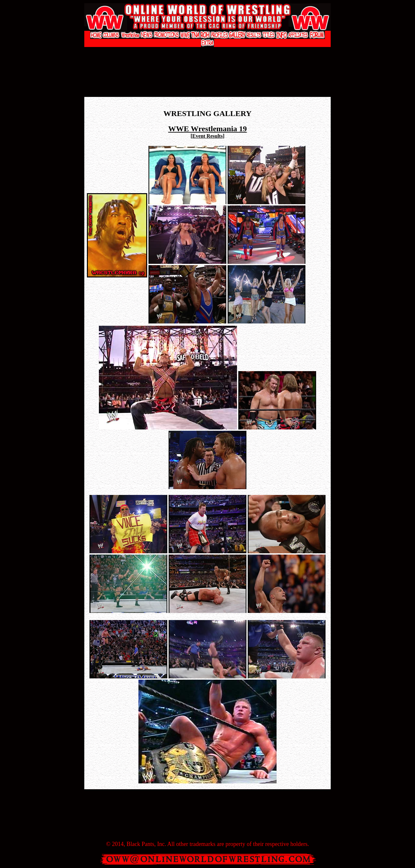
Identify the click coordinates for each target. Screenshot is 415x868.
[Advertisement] (207, 54)
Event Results (207, 136)
